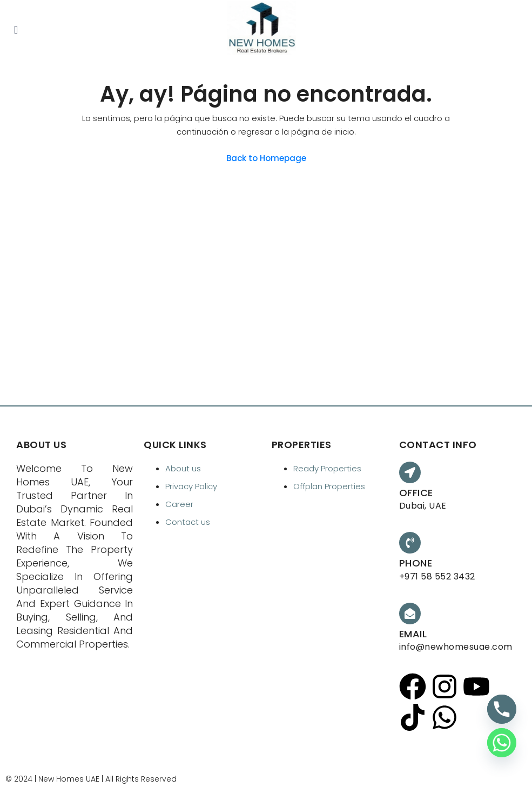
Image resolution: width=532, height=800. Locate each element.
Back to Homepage (266, 158)
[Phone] (502, 709)
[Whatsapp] (502, 743)
